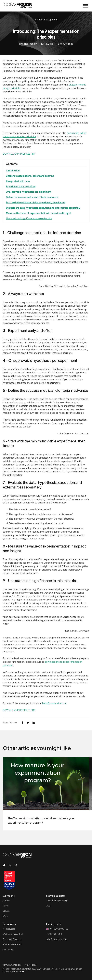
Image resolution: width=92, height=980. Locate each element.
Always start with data (18, 181)
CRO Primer (8, 950)
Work (5, 916)
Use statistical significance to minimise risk (29, 218)
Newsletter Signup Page (57, 901)
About (6, 906)
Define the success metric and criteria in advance (32, 197)
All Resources (9, 929)
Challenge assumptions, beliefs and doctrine (30, 176)
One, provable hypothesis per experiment (29, 192)
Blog (48, 906)
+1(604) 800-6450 (54, 934)
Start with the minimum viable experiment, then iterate (36, 203)
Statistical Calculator (12, 939)
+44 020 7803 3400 (59, 929)
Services (7, 911)
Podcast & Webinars (12, 944)
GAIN (21, 971)
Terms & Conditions (12, 965)
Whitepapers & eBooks (14, 934)
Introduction (13, 171)
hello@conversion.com (54, 703)
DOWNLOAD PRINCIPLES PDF (19, 154)
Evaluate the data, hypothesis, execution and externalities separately (43, 208)
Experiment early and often (21, 187)
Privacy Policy (30, 965)
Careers (6, 901)
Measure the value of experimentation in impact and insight (38, 213)
